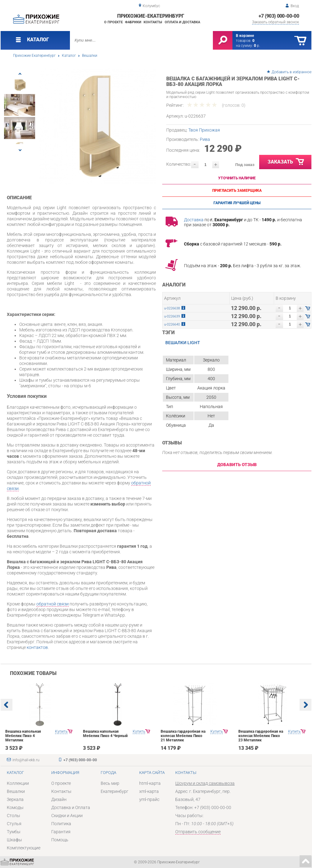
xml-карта (149, 791)
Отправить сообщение (198, 832)
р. (257, 46)
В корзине (245, 36)
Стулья (14, 824)
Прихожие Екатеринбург (34, 56)
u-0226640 (172, 324)
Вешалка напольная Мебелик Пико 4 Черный (105, 734)
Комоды (15, 807)
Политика (61, 824)
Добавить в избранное (291, 72)
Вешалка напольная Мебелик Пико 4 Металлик (23, 736)
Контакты (153, 22)
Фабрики (133, 22)
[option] (98, 126)
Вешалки (90, 56)
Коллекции (18, 783)
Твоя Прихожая (204, 130)
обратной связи (53, 604)
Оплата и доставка (182, 22)
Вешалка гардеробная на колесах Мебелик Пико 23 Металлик (261, 736)
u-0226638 (172, 308)
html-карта (150, 783)
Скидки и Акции (67, 816)
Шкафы (14, 840)
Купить (61, 731)
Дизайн (59, 799)
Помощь (60, 840)
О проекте (113, 22)
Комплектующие (24, 848)
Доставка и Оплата (71, 807)
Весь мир (110, 783)
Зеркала (15, 799)
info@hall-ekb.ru (26, 760)
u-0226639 (172, 316)
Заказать (286, 162)
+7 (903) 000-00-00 (279, 16)
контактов (37, 647)
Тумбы (14, 832)
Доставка (194, 220)
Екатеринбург (115, 791)
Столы (14, 816)
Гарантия (61, 832)
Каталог (69, 56)
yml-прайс (149, 799)
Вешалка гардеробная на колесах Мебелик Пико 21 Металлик (183, 736)
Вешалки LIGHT (183, 343)
